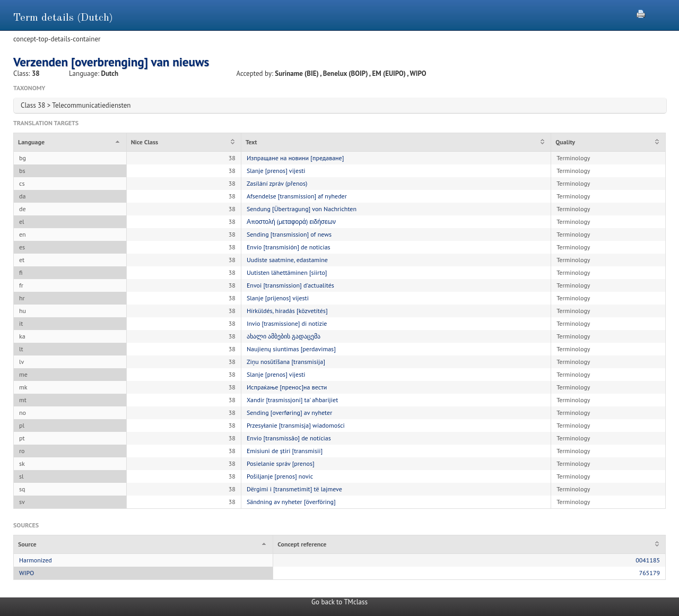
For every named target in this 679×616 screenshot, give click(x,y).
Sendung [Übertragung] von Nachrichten (302, 209)
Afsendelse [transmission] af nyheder (297, 196)
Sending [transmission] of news (289, 234)
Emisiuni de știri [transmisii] (285, 451)
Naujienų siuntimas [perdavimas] (291, 349)
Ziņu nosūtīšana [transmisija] (286, 362)
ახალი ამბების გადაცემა (284, 336)
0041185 (648, 560)
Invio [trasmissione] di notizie (287, 323)
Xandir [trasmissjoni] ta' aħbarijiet (292, 400)
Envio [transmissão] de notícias (289, 438)
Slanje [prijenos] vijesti (278, 298)
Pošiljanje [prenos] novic (280, 476)
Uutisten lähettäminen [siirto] (287, 272)
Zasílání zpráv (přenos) (277, 183)
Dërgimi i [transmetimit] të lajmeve (294, 489)
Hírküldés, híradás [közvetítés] (287, 311)
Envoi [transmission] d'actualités (290, 285)
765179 (650, 573)
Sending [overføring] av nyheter (289, 413)
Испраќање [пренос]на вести (287, 387)
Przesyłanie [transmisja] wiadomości (296, 425)
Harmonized (36, 560)
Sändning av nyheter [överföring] (291, 502)
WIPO (27, 573)
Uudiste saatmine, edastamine (287, 260)
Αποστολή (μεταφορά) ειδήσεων (291, 222)
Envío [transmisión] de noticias (289, 247)
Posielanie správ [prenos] (281, 463)
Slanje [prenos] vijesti (276, 171)
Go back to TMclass (339, 602)
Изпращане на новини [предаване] (295, 158)
